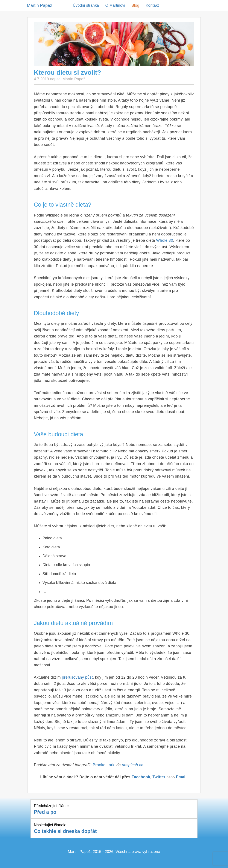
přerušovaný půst (77, 677)
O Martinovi (115, 5)
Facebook (141, 777)
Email (181, 777)
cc (141, 765)
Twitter (159, 777)
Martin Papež (40, 5)
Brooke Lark (104, 765)
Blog (135, 5)
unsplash (130, 765)
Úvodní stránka (86, 5)
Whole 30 (165, 240)
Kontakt (152, 5)
